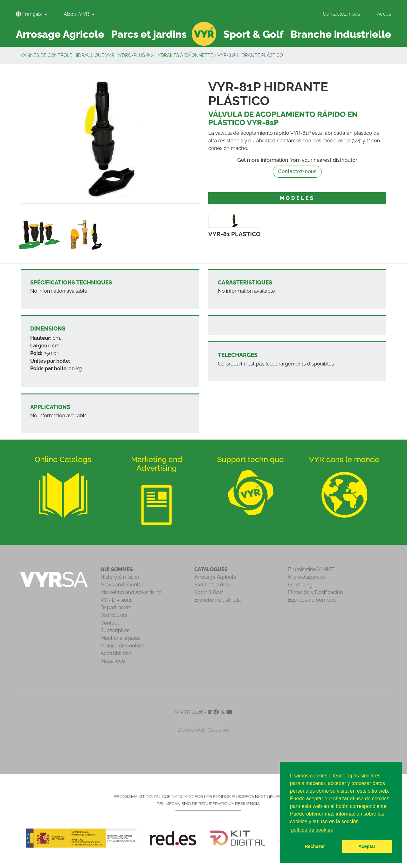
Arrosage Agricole (215, 577)
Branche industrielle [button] (341, 34)
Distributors (114, 615)
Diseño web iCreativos (204, 730)
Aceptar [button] (367, 846)
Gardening (300, 585)
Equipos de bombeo (312, 600)
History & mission (121, 577)
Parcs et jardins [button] (149, 34)
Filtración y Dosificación (316, 592)
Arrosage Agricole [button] (60, 34)
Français (29, 14)
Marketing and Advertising (131, 592)
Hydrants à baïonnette (184, 55)
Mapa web (113, 661)
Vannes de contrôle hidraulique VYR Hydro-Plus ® (85, 55)
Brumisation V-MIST (311, 569)
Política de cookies (122, 646)
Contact (110, 623)
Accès (384, 14)
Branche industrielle (218, 600)
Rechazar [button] (315, 846)
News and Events (121, 585)
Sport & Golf (209, 592)
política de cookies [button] (312, 830)
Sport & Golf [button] (253, 34)
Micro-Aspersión (307, 577)
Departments (116, 608)
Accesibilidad (116, 653)
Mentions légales (121, 638)
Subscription (115, 630)
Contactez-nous (341, 14)
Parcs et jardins (212, 585)
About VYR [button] (77, 14)
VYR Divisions (117, 600)
